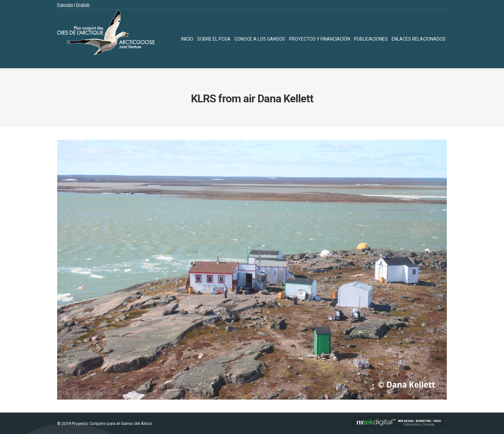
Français (65, 5)
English (83, 5)
